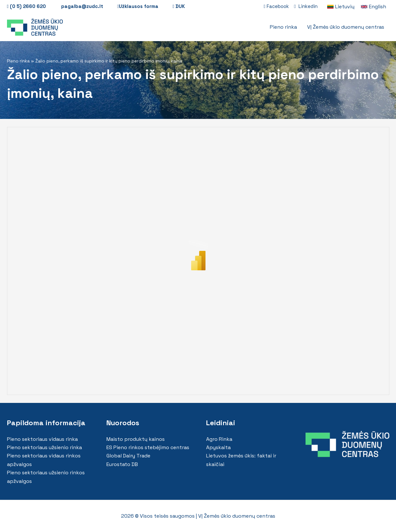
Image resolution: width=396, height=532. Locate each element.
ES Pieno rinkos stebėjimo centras (148, 447)
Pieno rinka (18, 61)
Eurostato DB (122, 464)
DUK (178, 6)
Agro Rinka (219, 439)
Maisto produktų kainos (136, 439)
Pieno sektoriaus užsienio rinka (44, 447)
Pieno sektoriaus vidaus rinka (42, 439)
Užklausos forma (138, 6)
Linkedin (306, 6)
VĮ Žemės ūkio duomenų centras (237, 516)
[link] (341, 7)
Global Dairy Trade (128, 456)
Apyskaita (218, 447)
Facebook (276, 6)
